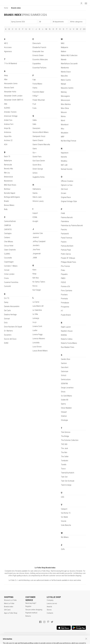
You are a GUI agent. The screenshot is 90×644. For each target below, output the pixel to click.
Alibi (6, 104)
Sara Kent (65, 367)
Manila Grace (66, 72)
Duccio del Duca (10, 339)
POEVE (63, 282)
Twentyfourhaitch (68, 473)
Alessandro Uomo (11, 84)
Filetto (35, 88)
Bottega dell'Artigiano (12, 197)
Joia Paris (36, 249)
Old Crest (64, 189)
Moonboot (65, 125)
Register (28, 606)
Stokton (64, 416)
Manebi (64, 60)
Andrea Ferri (9, 124)
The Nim (64, 452)
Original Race (66, 197)
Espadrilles (37, 64)
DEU (51, 642)
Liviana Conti (37, 326)
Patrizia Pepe (66, 250)
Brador (7, 201)
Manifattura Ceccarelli (69, 64)
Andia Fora (8, 120)
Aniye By (7, 128)
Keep (34, 274)
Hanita (35, 193)
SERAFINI (64, 384)
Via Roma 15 (66, 513)
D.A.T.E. (7, 298)
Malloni (64, 51)
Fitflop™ (35, 96)
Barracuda (8, 165)
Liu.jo (35, 322)
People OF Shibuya (68, 258)
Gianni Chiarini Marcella (41, 144)
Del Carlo (7, 310)
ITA (45, 642)
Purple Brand (66, 315)
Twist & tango (66, 485)
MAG (63, 43)
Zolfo (63, 549)
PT (62, 311)
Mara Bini (64, 76)
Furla (34, 108)
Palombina (65, 221)
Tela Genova (66, 432)
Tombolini (65, 461)
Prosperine (65, 307)
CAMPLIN (7, 225)
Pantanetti (65, 234)
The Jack (64, 448)
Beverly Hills (9, 169)
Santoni (64, 363)
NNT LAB (64, 165)
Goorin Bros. (37, 165)
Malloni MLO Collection (69, 55)
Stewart (64, 412)
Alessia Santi (9, 88)
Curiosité (7, 286)
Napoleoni (65, 153)
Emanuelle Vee (38, 51)
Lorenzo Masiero (39, 339)
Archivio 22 (8, 140)
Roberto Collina (67, 339)
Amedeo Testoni (10, 112)
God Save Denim (39, 161)
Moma (63, 116)
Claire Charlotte (10, 250)
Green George (38, 169)
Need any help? (31, 603)
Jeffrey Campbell (39, 241)
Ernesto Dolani (38, 55)
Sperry (63, 404)
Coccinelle (8, 258)
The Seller (65, 457)
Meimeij (64, 92)
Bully (6, 209)
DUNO (6, 343)
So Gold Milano (66, 396)
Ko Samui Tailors (39, 282)
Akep (6, 75)
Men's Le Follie (9, 603)
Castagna (8, 233)
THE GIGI (64, 444)
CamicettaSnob (10, 221)
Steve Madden (66, 408)
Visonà (64, 521)
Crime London (9, 274)
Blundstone (8, 181)
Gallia (35, 120)
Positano (64, 295)
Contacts (50, 613)
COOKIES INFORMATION (65, 637)
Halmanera (37, 189)
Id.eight (35, 221)
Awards (49, 607)
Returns (28, 616)
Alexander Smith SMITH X (14, 100)
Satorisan (65, 371)
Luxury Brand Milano (40, 351)
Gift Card (7, 610)
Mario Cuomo (66, 80)
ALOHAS (7, 108)
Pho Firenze (65, 266)
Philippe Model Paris (68, 262)
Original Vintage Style (69, 201)
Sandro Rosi (66, 359)
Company (50, 600)
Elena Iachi (37, 43)
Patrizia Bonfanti (67, 246)
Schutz (64, 375)
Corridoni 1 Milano (11, 266)
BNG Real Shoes (10, 185)
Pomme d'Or (66, 286)
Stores (49, 610)
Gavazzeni (36, 128)
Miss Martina (66, 104)
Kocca (35, 286)
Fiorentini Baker (38, 92)
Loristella (36, 343)
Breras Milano (9, 205)
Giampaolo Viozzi (39, 136)
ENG (48, 642)
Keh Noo (36, 278)
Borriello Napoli (10, 193)
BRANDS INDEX (13, 15)
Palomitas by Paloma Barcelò (72, 225)
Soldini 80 (65, 400)
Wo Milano (65, 537)
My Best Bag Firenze (69, 141)
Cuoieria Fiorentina (11, 282)
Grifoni (35, 173)
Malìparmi (65, 47)
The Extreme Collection (70, 440)
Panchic (64, 230)
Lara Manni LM (38, 306)
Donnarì (7, 319)
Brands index (9, 607)
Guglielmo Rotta (38, 177)
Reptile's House (67, 331)
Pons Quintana (67, 291)
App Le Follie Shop (11, 613)
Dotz (6, 323)
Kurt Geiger (37, 290)
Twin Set (64, 477)
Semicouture (66, 379)
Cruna (6, 278)
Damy (6, 302)
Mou (63, 129)
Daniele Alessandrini (12, 306)
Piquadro (64, 274)
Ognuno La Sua (67, 185)
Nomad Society (67, 169)
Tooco (63, 469)
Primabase (65, 303)
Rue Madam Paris (68, 347)
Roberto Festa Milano (69, 343)
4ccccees (8, 47)
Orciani (64, 193)
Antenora (8, 132)
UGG (63, 497)
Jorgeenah (37, 254)
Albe (6, 79)
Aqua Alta (8, 136)
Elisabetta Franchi (39, 47)
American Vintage (11, 116)
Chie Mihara (8, 242)
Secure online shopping (34, 610)
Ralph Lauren (66, 327)
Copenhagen (9, 262)
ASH (6, 144)
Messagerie (65, 96)
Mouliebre (65, 133)
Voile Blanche (66, 525)
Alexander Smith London (13, 96)
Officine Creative (67, 181)
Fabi (34, 80)
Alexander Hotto (10, 92)
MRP (63, 137)
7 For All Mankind (10, 63)
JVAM (35, 258)
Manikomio (65, 68)
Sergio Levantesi (67, 388)
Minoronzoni (65, 100)
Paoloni (64, 242)
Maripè (63, 84)
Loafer (35, 330)
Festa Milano (37, 84)
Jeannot (36, 237)
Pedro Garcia (66, 254)
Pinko (63, 270)
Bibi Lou (7, 173)
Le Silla (35, 314)
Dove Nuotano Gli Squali (13, 327)
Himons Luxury (38, 201)
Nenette (64, 157)
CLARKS (7, 254)
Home (6, 8)
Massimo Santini (67, 88)
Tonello (64, 465)
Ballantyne (8, 161)
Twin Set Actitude (68, 481)
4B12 (6, 43)
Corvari (7, 270)
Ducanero (8, 335)
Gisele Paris (37, 157)
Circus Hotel (9, 246)
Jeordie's (36, 245)
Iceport (35, 213)
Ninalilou (64, 161)
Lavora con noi (52, 603)
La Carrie (36, 302)
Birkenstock (8, 177)
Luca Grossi (37, 347)
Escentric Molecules (40, 60)
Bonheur (7, 189)
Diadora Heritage (10, 315)
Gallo (34, 124)
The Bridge (65, 436)
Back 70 (7, 156)
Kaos (34, 270)
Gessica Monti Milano (41, 132)
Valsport (64, 509)
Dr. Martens (8, 331)
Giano (35, 149)
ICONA (35, 217)
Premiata (64, 299)
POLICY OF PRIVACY (47, 637)
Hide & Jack (37, 197)
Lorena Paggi (37, 334)
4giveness (8, 51)
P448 (63, 213)
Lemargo (36, 318)
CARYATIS (8, 229)
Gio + (34, 153)
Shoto (63, 392)
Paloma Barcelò (67, 217)
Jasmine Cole (38, 233)
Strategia (64, 420)
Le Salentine (37, 310)
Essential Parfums (39, 68)
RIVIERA (64, 335)
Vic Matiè (64, 517)
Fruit (34, 104)
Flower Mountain (39, 100)
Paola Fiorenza (67, 238)
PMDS (63, 278)
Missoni (64, 112)
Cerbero (7, 237)
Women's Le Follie (10, 600)
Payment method (31, 613)
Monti (63, 120)
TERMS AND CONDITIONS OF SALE (26, 637)
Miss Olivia (65, 108)
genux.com (38, 642)
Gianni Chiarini (38, 140)
